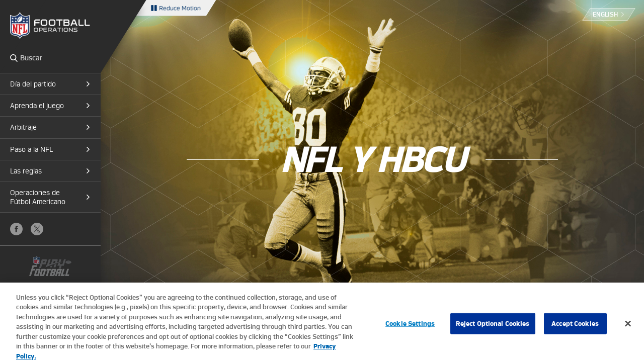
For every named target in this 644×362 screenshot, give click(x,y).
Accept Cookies (575, 329)
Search (14, 58)
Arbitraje (23, 127)
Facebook (16, 229)
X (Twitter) (37, 229)
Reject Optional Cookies (493, 329)
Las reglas (26, 171)
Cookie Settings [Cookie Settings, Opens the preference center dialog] (410, 329)
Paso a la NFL (31, 149)
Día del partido (33, 84)
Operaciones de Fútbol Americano (38, 197)
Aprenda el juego (37, 106)
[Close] (628, 328)
